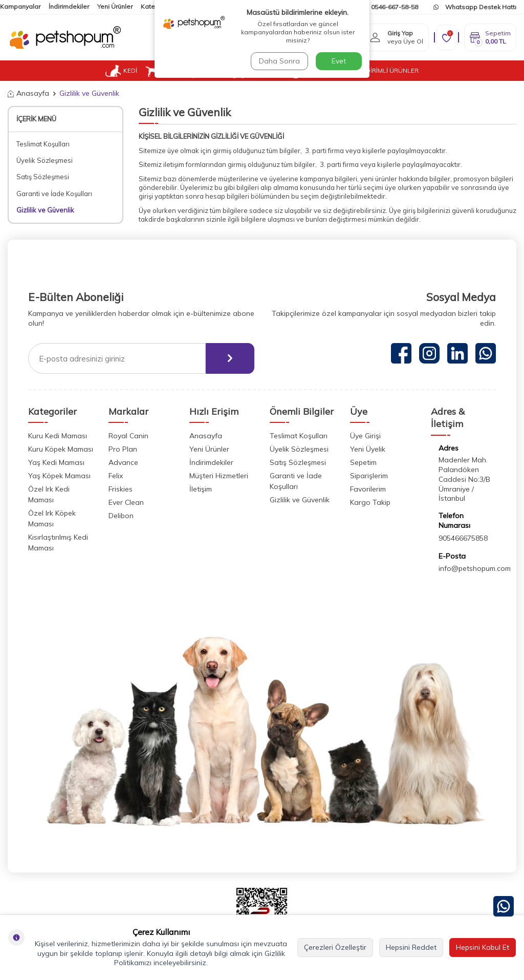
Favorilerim (368, 489)
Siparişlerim (369, 476)
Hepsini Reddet (411, 947)
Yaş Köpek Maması (59, 476)
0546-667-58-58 (390, 7)
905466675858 (463, 538)
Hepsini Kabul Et (483, 947)
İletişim (193, 6)
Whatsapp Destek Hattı (475, 7)
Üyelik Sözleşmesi (45, 160)
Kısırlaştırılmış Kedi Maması (58, 542)
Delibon (121, 516)
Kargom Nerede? (314, 7)
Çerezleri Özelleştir (335, 947)
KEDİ (121, 71)
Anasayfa (28, 93)
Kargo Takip (370, 502)
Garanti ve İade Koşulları (54, 194)
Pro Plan (123, 449)
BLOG (343, 70)
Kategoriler (158, 6)
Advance (123, 462)
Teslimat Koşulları (43, 144)
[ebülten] (230, 358)
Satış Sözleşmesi (43, 177)
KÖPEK (165, 71)
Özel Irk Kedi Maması (49, 494)
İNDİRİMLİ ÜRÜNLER (389, 70)
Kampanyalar (20, 6)
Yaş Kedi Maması (56, 462)
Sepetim (363, 462)
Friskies (121, 489)
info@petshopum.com (475, 568)
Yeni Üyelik (368, 449)
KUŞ (208, 71)
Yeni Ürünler (115, 6)
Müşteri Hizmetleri (219, 476)
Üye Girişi (365, 436)
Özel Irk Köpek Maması (52, 518)
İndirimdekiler (69, 6)
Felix (116, 476)
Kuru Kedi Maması (58, 436)
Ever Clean (126, 502)
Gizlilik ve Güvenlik (45, 210)
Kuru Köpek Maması (61, 449)
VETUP (307, 71)
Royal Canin (128, 436)
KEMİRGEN (255, 71)
